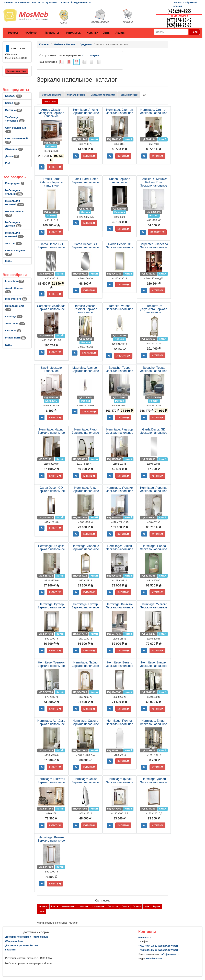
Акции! (121, 33)
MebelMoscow (154, 959)
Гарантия (11, 950)
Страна (137, 906)
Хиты (107, 33)
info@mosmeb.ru (81, 3)
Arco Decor (15, 323)
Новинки (92, 33)
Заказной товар (129, 95)
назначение (68, 906)
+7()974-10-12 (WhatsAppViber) (158, 946)
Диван (12, 156)
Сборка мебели (14, 941)
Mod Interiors (16, 299)
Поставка (113, 906)
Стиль (125, 906)
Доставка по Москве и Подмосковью (27, 937)
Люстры (14, 243)
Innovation (15, 281)
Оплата (64, 3)
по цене (93, 55)
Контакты (38, 3)
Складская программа (103, 95)
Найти (194, 32)
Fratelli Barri (16, 338)
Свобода (14, 317)
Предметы (53, 33)
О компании (22, 3)
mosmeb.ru (145, 937)
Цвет (42, 911)
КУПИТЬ (55, 167)
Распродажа (15, 183)
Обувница (14, 149)
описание (83, 906)
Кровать (14, 96)
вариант (43, 906)
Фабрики (33, 33)
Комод (12, 103)
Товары (14, 33)
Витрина (14, 110)
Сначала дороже (76, 95)
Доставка (52, 3)
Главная (8, 3)
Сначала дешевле (52, 95)
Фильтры (50, 101)
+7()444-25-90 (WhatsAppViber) (158, 950)
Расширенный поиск (17, 71)
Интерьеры (74, 33)
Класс (55, 906)
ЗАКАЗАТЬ (157, 232)
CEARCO (13, 331)
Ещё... (9, 163)
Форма (157, 906)
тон (147, 906)
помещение (98, 906)
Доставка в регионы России (22, 945)
